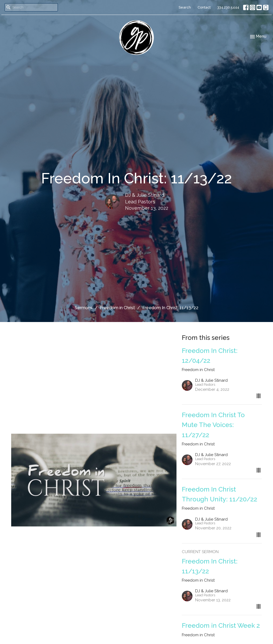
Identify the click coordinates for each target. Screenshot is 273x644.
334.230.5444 (228, 7)
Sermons (84, 308)
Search (185, 7)
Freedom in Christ (117, 308)
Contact (204, 7)
